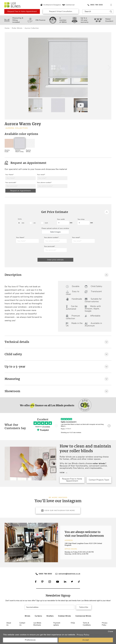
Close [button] (111, 631)
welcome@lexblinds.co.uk (69, 574)
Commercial (68, 5)
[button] (109, 67)
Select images (55, 232)
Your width (61, 219)
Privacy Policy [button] (83, 635)
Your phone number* (44, 183)
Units (20, 219)
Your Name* (9, 175)
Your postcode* (11, 183)
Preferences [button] (30, 640)
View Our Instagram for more (58, 511)
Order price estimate (55, 260)
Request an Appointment (21, 191)
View (63, 473)
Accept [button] (86, 640)
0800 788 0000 (45, 574)
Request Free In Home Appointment (22, 11)
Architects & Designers (50, 5)
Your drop (81, 219)
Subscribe (84, 607)
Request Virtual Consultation (61, 11)
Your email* (41, 175)
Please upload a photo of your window (55, 228)
